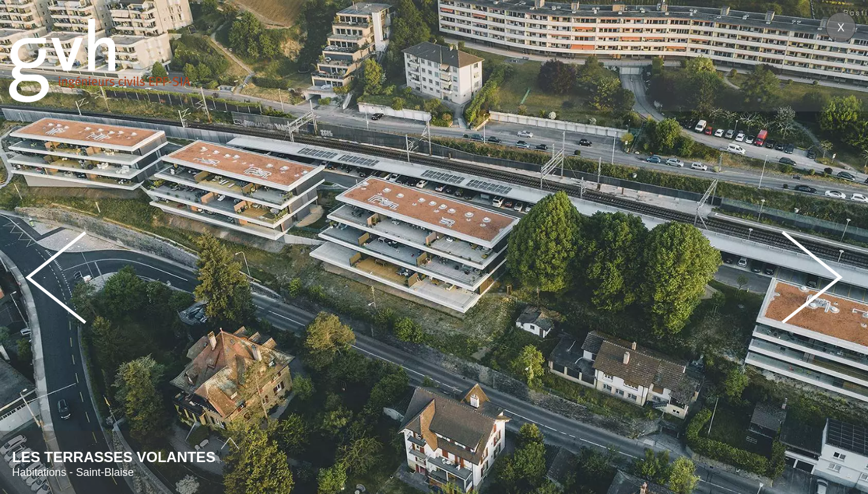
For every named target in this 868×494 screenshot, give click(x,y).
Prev (56, 277)
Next (812, 277)
